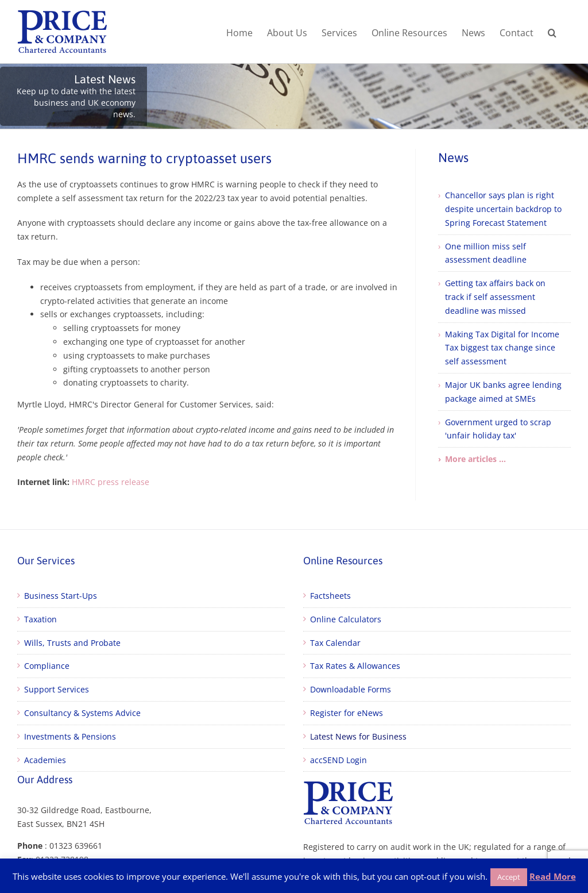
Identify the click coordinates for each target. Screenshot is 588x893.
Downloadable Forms (351, 689)
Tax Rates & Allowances (355, 666)
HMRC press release (111, 482)
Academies (45, 760)
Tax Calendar (335, 643)
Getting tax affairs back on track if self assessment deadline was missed (495, 297)
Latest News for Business (358, 736)
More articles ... (475, 459)
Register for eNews (347, 713)
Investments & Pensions (70, 736)
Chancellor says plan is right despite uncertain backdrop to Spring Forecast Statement (503, 209)
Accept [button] (509, 877)
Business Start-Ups (61, 596)
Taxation (40, 619)
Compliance (47, 666)
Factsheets (330, 596)
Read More (553, 876)
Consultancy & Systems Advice (82, 713)
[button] (552, 32)
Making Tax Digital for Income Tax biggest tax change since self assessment (502, 348)
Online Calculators (346, 619)
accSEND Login (339, 760)
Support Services (57, 689)
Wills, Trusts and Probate (72, 643)
